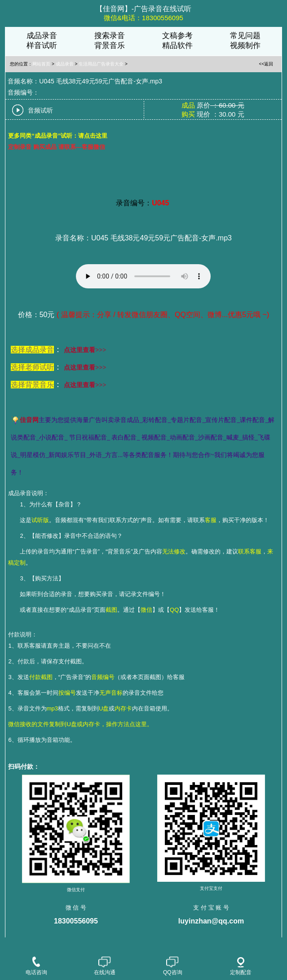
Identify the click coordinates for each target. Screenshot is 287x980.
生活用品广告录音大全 (101, 64)
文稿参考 (177, 36)
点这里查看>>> (85, 350)
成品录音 (42, 36)
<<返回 (266, 64)
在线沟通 (105, 966)
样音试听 (42, 46)
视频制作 (245, 46)
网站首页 (41, 64)
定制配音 (241, 966)
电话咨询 (36, 966)
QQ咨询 (173, 966)
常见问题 (245, 36)
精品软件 (177, 46)
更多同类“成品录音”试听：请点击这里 (58, 136)
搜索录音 (110, 36)
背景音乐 (110, 46)
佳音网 (29, 420)
